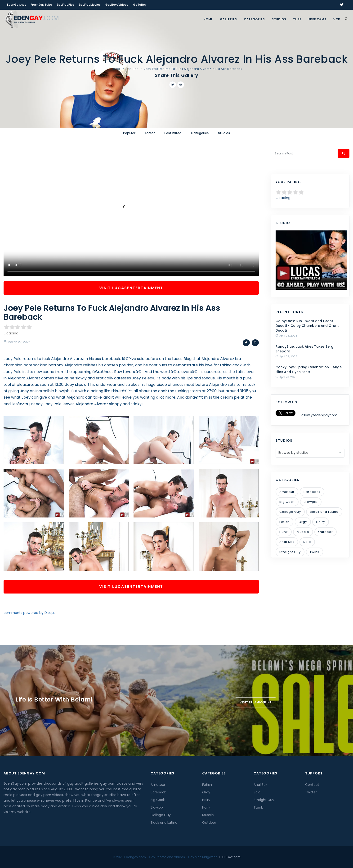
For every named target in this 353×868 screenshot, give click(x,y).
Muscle (303, 532)
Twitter (311, 792)
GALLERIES (228, 19)
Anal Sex (287, 542)
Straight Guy (290, 552)
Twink (315, 552)
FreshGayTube (41, 5)
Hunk (284, 532)
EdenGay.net (17, 5)
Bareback (312, 492)
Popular (132, 69)
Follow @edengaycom (319, 415)
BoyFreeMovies (90, 5)
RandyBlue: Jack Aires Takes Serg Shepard (304, 349)
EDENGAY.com (230, 857)
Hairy (321, 522)
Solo (307, 542)
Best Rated (173, 133)
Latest (150, 133)
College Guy (290, 512)
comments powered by (29, 613)
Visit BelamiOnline (256, 702)
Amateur (287, 492)
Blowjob (311, 502)
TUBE (297, 19)
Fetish (284, 522)
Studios (279, 19)
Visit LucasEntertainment (131, 288)
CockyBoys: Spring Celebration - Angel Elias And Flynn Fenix (309, 369)
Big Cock (287, 502)
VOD (337, 19)
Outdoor (326, 532)
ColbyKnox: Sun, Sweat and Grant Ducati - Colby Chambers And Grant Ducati (307, 326)
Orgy (303, 522)
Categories (254, 19)
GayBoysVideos (117, 5)
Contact (312, 785)
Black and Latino (324, 512)
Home (208, 19)
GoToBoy (140, 5)
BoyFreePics (65, 5)
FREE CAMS (317, 19)
